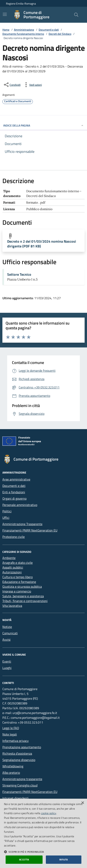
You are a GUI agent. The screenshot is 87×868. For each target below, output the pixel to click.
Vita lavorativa (12, 606)
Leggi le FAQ (11, 728)
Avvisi (6, 639)
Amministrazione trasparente (22, 779)
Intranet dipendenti (16, 798)
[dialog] (43, 833)
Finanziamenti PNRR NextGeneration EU (30, 530)
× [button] (83, 803)
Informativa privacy (16, 741)
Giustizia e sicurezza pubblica (22, 587)
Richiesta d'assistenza (17, 753)
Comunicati (10, 633)
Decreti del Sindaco (60, 34)
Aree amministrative (16, 479)
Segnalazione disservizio (19, 760)
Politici (7, 511)
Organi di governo (14, 498)
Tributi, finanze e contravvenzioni (25, 601)
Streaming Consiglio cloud (20, 785)
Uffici (6, 518)
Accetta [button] (24, 860)
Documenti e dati (49, 30)
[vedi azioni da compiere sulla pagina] (32, 85)
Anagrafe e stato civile (18, 563)
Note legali (10, 734)
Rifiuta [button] (64, 860)
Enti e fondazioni (14, 492)
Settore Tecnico (19, 275)
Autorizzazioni (12, 572)
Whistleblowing (13, 766)
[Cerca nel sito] (76, 15)
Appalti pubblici (13, 567)
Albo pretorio (11, 773)
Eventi (7, 661)
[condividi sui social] (12, 85)
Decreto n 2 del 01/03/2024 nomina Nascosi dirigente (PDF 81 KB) (42, 244)
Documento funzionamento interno (23, 34)
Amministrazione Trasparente (22, 524)
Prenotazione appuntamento (22, 747)
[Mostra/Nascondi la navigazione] (5, 14)
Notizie (7, 627)
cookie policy (49, 813)
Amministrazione (24, 30)
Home (6, 30)
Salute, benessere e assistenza (23, 596)
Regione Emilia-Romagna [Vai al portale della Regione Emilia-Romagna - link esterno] (21, 3)
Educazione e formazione (19, 582)
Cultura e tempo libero (18, 577)
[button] (43, 852)
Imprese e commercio (17, 591)
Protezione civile (14, 537)
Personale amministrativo (20, 505)
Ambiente (9, 558)
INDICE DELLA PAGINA (43, 125)
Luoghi (7, 668)
